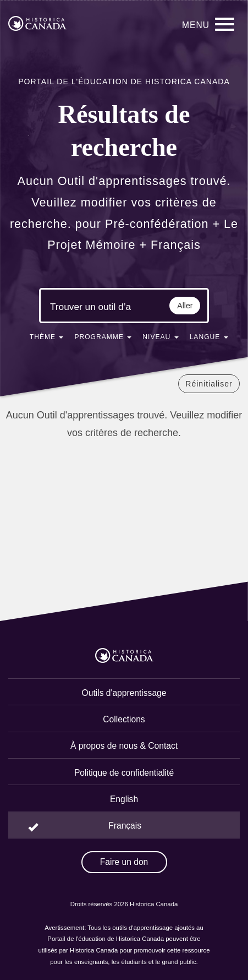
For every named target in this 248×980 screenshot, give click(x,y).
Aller (185, 306)
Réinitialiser (209, 384)
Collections (124, 719)
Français (125, 826)
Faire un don (124, 862)
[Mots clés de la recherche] (91, 307)
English (124, 799)
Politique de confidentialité (124, 773)
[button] (47, 339)
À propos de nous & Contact (124, 746)
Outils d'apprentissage (124, 693)
